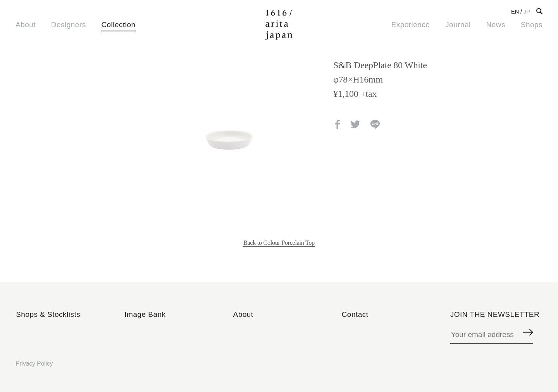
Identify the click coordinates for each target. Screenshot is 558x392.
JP (527, 11)
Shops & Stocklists (48, 314)
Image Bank (145, 314)
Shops (532, 25)
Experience (411, 25)
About (26, 25)
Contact (355, 314)
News (496, 25)
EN (515, 11)
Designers (69, 25)
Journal (458, 25)
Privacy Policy (34, 364)
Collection (118, 25)
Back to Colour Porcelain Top (279, 243)
